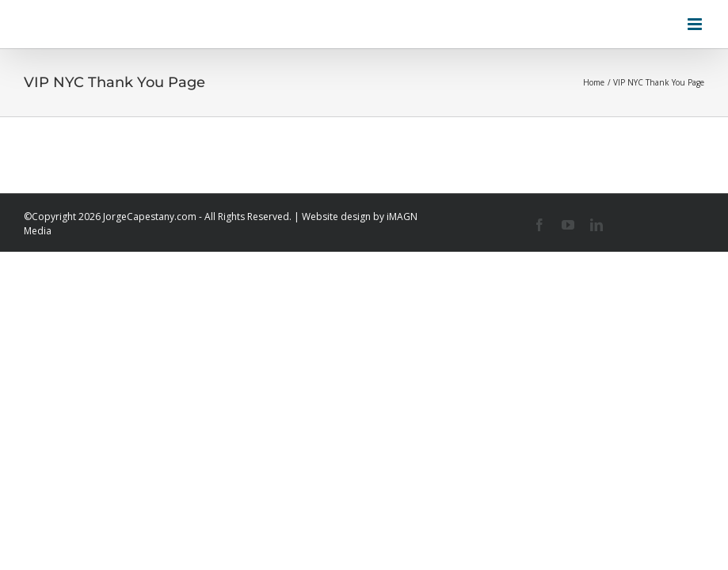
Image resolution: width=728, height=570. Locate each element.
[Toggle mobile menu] (696, 24)
